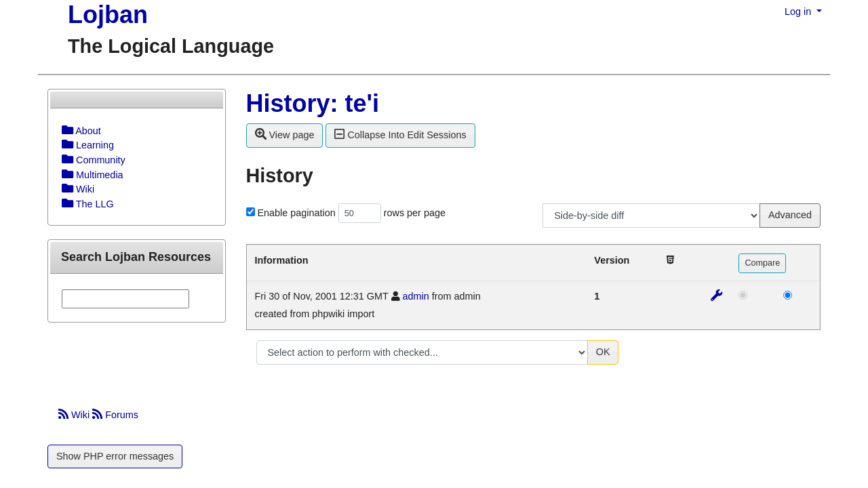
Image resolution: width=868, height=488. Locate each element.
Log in (799, 12)
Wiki (75, 415)
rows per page (415, 213)
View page (285, 134)
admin (416, 296)
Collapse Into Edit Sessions (400, 134)
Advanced (790, 215)
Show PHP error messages (115, 456)
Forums (115, 415)
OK (603, 352)
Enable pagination (297, 213)
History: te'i (313, 103)
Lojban (108, 15)
